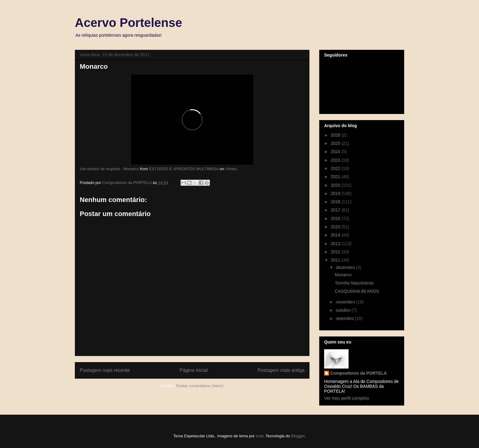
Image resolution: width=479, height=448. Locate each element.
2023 (336, 160)
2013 (336, 244)
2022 (336, 168)
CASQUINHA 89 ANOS (357, 291)
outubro (344, 310)
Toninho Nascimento (354, 283)
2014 (336, 235)
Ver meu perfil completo (347, 398)
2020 (336, 185)
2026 (336, 135)
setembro (345, 318)
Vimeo (231, 169)
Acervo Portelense (128, 23)
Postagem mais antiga (281, 370)
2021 (336, 177)
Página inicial (194, 370)
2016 (336, 218)
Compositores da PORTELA (358, 373)
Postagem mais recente (105, 370)
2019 (336, 193)
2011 (336, 260)
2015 (336, 227)
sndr (260, 436)
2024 (336, 152)
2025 (336, 143)
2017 (336, 210)
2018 (336, 202)
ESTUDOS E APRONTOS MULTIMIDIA (184, 169)
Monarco (343, 275)
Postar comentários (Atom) (200, 386)
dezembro (346, 267)
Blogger (298, 436)
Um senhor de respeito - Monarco (109, 169)
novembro (346, 302)
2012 (336, 252)
